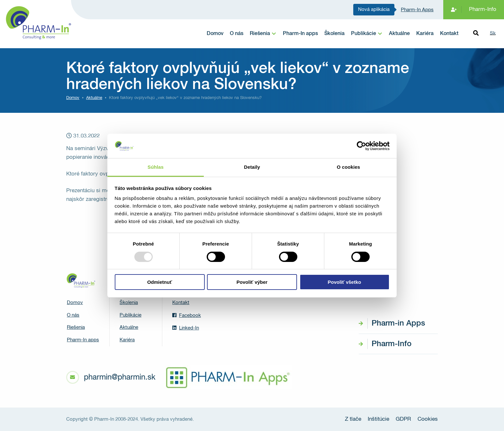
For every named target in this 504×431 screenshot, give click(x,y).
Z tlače (353, 419)
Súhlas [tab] (156, 167)
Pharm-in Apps (398, 323)
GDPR (403, 419)
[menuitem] (263, 34)
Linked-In (186, 328)
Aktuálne (399, 34)
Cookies (428, 419)
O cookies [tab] (349, 167)
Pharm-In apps (300, 34)
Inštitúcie (378, 419)
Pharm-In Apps (417, 10)
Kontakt (449, 34)
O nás (237, 34)
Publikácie (364, 34)
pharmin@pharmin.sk (120, 377)
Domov (215, 34)
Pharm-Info (483, 9)
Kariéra (425, 34)
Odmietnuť (160, 282)
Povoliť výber (252, 282)
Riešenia (260, 34)
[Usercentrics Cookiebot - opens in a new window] (361, 146)
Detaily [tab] (252, 167)
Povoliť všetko (345, 282)
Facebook (187, 315)
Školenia (334, 34)
